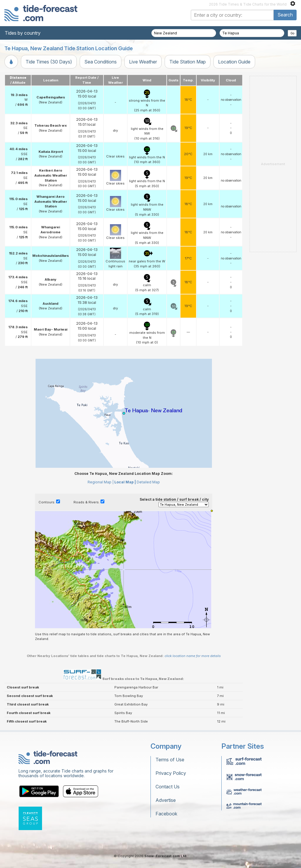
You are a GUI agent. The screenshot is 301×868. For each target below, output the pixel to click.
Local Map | (125, 482)
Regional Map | (101, 482)
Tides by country (23, 33)
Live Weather (143, 62)
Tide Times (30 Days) (49, 62)
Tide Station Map (188, 62)
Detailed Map (148, 482)
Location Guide (234, 62)
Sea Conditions (101, 62)
